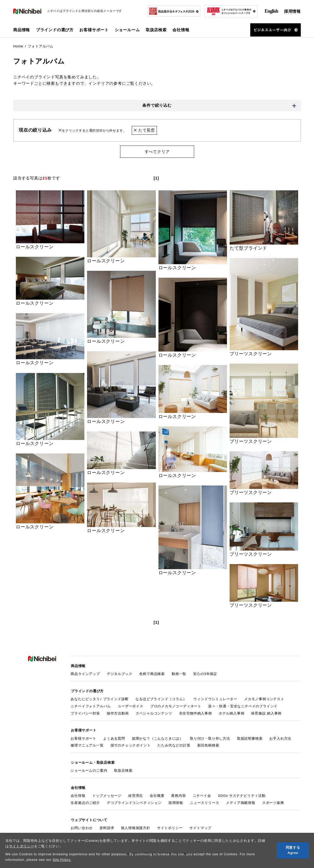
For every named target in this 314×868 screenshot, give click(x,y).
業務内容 (178, 795)
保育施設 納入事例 (266, 713)
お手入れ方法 (280, 738)
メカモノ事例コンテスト (264, 698)
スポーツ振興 (273, 802)
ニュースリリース (204, 802)
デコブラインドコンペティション (134, 802)
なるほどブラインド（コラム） (161, 698)
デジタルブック (120, 674)
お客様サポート (83, 738)
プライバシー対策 (85, 713)
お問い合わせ (82, 827)
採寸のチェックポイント (131, 745)
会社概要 (157, 795)
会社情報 (78, 795)
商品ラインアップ (85, 674)
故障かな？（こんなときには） (158, 738)
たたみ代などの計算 (174, 745)
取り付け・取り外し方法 (210, 738)
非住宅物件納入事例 (195, 713)
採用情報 (292, 11)
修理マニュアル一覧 (87, 745)
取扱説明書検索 (250, 738)
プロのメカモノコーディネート (176, 706)
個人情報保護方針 (135, 827)
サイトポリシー (22, 846)
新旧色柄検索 (208, 745)
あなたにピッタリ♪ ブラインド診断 (100, 698)
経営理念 (136, 795)
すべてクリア (157, 152)
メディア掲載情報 (240, 802)
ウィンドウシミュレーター (215, 698)
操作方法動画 (118, 713)
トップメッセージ (107, 795)
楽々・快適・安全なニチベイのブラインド (243, 706)
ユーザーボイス (131, 706)
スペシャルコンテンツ (154, 713)
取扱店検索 (156, 30)
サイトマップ (200, 827)
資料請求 (107, 827)
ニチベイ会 (202, 795)
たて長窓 (144, 130)
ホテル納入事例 (232, 713)
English (271, 11)
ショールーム (127, 30)
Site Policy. (62, 860)
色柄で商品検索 (152, 674)
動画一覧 (179, 674)
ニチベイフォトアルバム (91, 706)
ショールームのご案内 (89, 770)
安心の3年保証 (205, 674)
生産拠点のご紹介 (85, 802)
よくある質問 (114, 738)
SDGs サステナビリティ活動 (242, 795)
